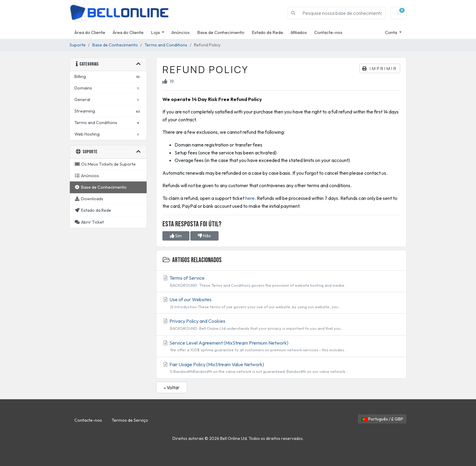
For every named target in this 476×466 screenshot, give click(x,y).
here (250, 198)
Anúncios (181, 32)
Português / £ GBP (382, 419)
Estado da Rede (267, 32)
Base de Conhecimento (221, 32)
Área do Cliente (90, 32)
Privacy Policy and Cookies (281, 325)
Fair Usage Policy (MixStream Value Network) (281, 368)
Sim (176, 236)
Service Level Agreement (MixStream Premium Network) (281, 346)
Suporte (78, 45)
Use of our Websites (281, 303)
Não (204, 236)
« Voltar (172, 387)
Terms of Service (281, 282)
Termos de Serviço (130, 420)
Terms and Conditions (166, 45)
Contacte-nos (328, 32)
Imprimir (380, 68)
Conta (391, 32)
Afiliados (299, 32)
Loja (156, 32)
